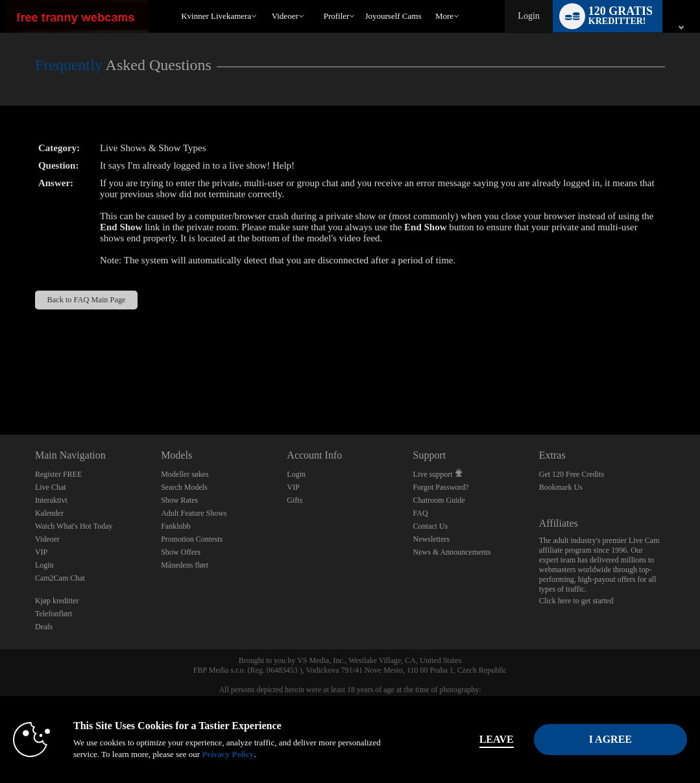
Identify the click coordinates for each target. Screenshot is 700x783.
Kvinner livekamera (216, 16)
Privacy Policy (228, 754)
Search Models (184, 487)
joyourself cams (393, 16)
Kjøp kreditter (57, 601)
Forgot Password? (441, 487)
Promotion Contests (192, 539)
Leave (497, 739)
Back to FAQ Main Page (86, 300)
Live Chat (51, 487)
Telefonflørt (54, 614)
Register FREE (58, 474)
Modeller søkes (185, 474)
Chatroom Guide (439, 500)
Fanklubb (175, 526)
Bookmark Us (561, 487)
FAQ (421, 513)
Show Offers (181, 552)
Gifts (295, 500)
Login (528, 16)
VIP (41, 552)
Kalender (49, 513)
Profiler (337, 16)
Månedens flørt (185, 565)
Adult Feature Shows (194, 513)
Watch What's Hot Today (74, 526)
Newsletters (432, 539)
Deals (44, 627)
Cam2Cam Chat (60, 578)
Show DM (0, 386)
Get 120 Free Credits (572, 474)
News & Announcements (452, 552)
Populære (266, 0)
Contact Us (431, 526)
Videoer (285, 16)
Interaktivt (51, 500)
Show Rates (179, 500)
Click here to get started (576, 601)
